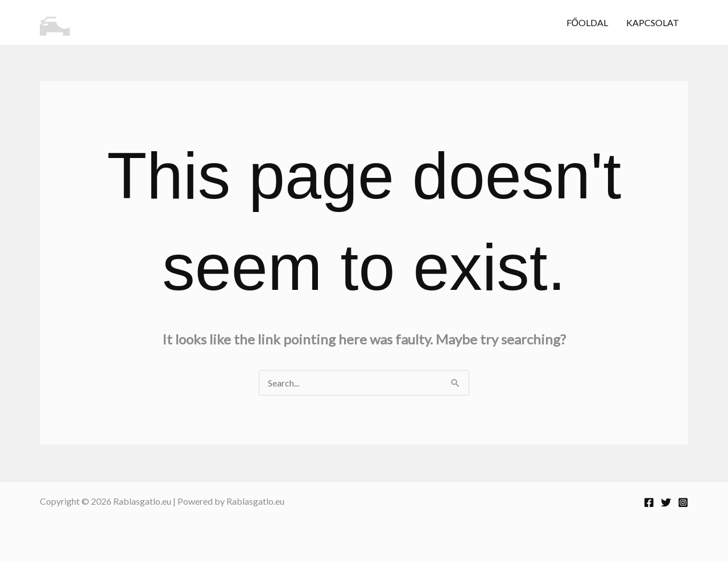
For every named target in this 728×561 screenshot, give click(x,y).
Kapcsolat (653, 22)
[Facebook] (649, 502)
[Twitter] (666, 502)
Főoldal (587, 22)
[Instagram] (683, 502)
